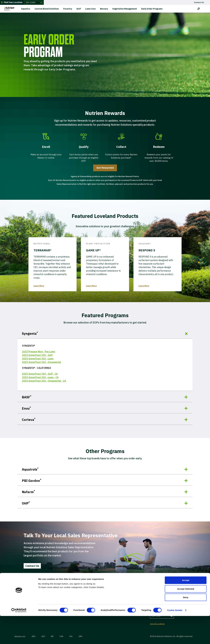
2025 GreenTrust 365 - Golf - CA (40, 374)
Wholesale (86, 596)
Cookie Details (175, 638)
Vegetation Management (125, 9)
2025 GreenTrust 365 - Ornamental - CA (44, 381)
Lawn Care (90, 9)
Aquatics (26, 9)
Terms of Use (121, 600)
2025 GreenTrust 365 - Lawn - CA (40, 377)
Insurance (119, 596)
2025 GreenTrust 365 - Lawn (38, 359)
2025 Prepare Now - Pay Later (39, 352)
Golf (79, 9)
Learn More (39, 286)
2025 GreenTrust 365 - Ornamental (41, 362)
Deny (186, 625)
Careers (51, 600)
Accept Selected (186, 617)
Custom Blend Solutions (47, 9)
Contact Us (32, 566)
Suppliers (86, 600)
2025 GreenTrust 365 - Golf (37, 355)
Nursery (104, 9)
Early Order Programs (152, 9)
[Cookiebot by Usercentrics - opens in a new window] (19, 638)
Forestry (68, 9)
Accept (186, 608)
